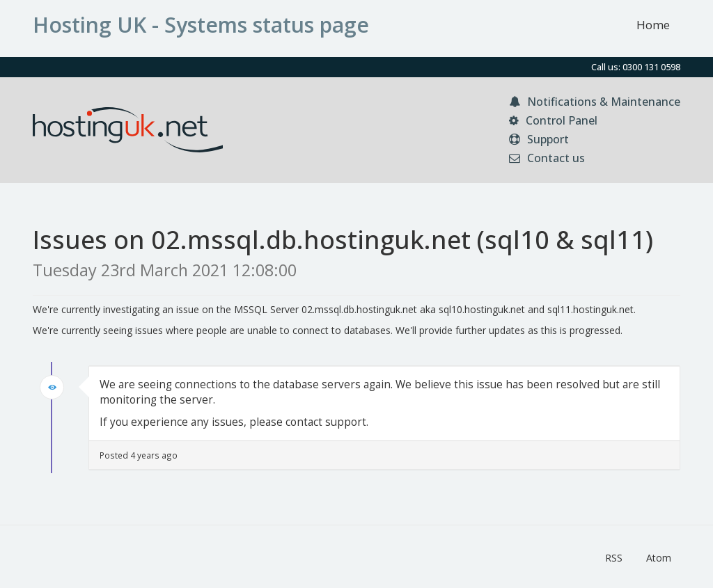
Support (539, 139)
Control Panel (553, 120)
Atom (659, 558)
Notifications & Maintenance (595, 102)
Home (653, 25)
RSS (614, 558)
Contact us (547, 158)
